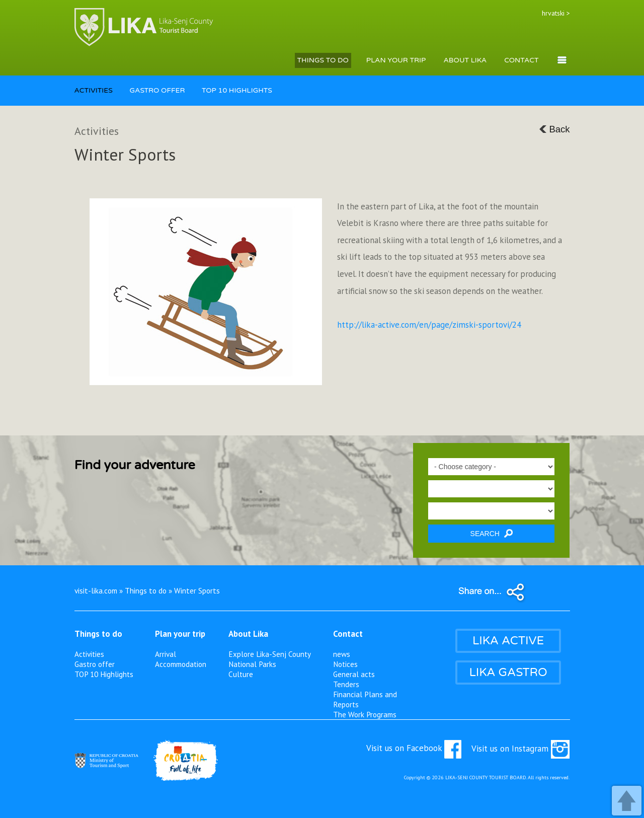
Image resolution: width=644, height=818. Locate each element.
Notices (345, 664)
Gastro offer (95, 664)
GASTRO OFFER (157, 90)
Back (554, 129)
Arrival (166, 654)
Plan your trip (180, 634)
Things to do (98, 634)
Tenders (346, 684)
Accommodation (181, 664)
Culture (241, 674)
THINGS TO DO (323, 60)
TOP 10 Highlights (104, 674)
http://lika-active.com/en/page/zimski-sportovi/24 (429, 325)
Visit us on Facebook (414, 748)
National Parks (252, 664)
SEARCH (492, 533)
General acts (354, 674)
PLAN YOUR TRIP (396, 60)
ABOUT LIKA (465, 60)
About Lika (248, 634)
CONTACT (521, 60)
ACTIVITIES (94, 90)
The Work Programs (365, 714)
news (342, 654)
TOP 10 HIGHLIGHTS (237, 90)
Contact (348, 634)
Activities (89, 654)
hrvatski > (556, 13)
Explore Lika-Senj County (270, 654)
